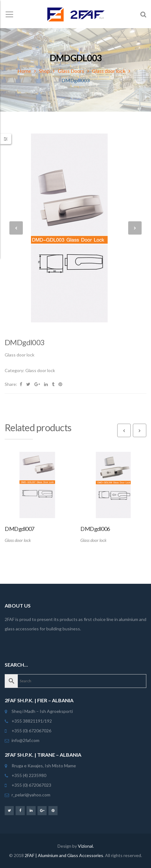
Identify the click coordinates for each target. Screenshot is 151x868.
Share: (11, 384)
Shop (44, 71)
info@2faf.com (25, 740)
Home (24, 71)
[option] (75, 228)
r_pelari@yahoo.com (31, 795)
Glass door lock (109, 71)
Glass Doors (71, 71)
